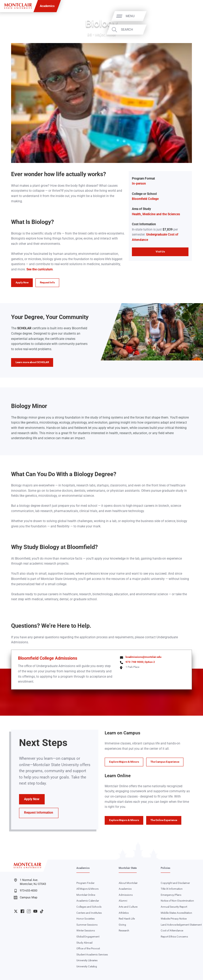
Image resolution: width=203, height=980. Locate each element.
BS (90, 35)
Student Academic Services (92, 955)
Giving (122, 925)
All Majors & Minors (87, 889)
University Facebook (22, 911)
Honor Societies (86, 919)
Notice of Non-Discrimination (177, 901)
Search (188, 30)
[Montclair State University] (18, 6)
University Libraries (87, 960)
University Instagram (29, 911)
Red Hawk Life (127, 919)
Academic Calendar (88, 901)
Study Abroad (84, 943)
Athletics (124, 913)
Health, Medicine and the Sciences (156, 214)
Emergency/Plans (171, 895)
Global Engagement (88, 937)
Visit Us (160, 252)
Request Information (39, 813)
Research (124, 930)
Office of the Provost (88, 948)
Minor (111, 35)
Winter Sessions (86, 930)
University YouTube (35, 911)
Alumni (123, 901)
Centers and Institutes (89, 913)
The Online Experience (164, 820)
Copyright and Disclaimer (175, 883)
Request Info (47, 282)
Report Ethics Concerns (174, 937)
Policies (165, 868)
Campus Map (25, 898)
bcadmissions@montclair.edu (144, 657)
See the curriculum (40, 269)
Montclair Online (86, 895)
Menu (191, 16)
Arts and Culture (128, 907)
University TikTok (42, 911)
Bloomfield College (145, 199)
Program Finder (85, 883)
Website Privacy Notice (174, 919)
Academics (47, 6)
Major (100, 35)
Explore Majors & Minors (124, 762)
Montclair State (128, 868)
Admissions (126, 895)
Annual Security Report (174, 907)
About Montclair (128, 883)
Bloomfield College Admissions (48, 658)
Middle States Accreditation (176, 913)
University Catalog (87, 966)
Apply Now (22, 282)
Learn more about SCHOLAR (32, 362)
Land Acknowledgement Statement (181, 925)
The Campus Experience (165, 762)
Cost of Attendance (172, 930)
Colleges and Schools (89, 907)
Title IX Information (172, 889)
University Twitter (16, 911)
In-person (139, 184)
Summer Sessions (87, 925)
